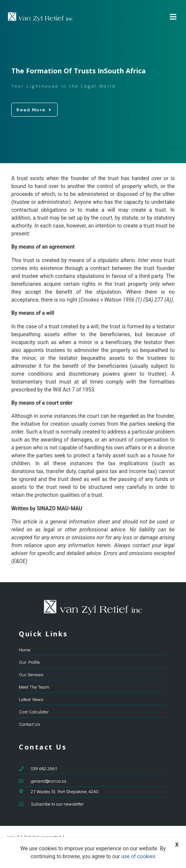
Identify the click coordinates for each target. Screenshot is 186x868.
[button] (173, 17)
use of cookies (138, 856)
